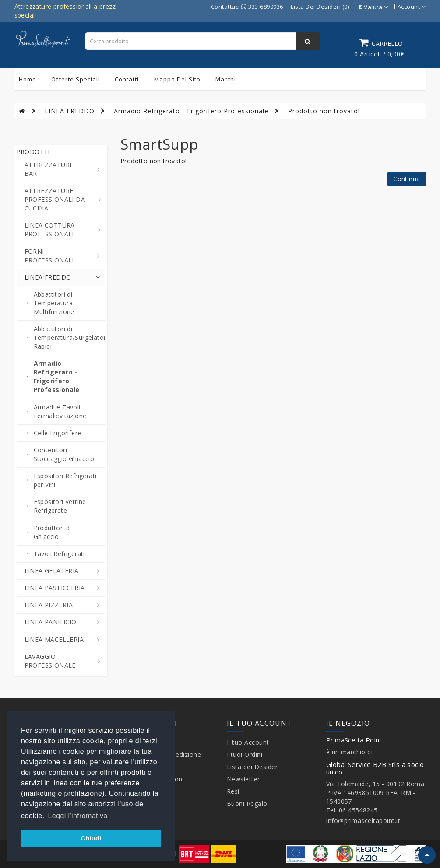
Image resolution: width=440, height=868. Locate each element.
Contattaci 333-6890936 (247, 7)
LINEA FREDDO (70, 111)
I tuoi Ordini (245, 754)
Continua (407, 179)
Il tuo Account (248, 742)
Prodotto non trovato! (324, 111)
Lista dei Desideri (253, 767)
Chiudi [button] (91, 838)
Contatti (127, 79)
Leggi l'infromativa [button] (78, 816)
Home (28, 79)
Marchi (226, 79)
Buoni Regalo (247, 803)
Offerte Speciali (76, 79)
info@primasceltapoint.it (363, 821)
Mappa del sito (177, 79)
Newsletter (243, 779)
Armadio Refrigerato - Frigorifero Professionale (191, 111)
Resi (233, 791)
